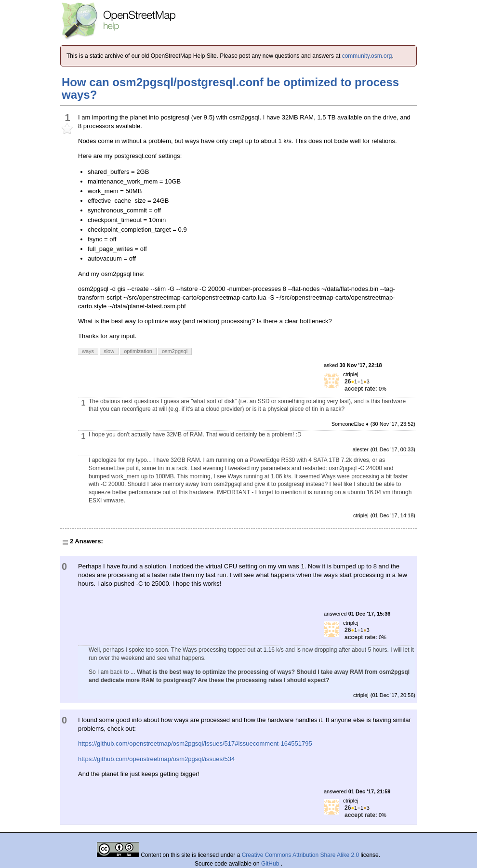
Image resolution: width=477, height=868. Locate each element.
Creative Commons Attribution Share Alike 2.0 (300, 855)
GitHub (271, 864)
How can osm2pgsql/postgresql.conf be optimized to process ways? (230, 88)
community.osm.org (367, 56)
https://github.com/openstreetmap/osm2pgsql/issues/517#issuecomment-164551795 (195, 743)
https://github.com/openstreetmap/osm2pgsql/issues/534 (156, 759)
